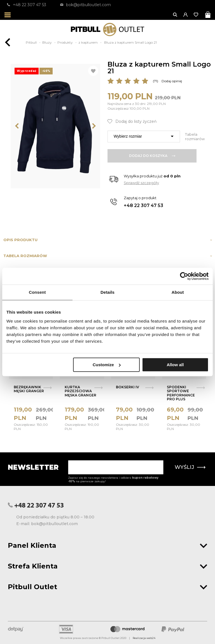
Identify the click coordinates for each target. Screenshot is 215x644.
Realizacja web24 (144, 638)
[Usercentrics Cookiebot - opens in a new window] (184, 276)
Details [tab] (107, 292)
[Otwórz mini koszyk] (208, 15)
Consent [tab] (37, 292)
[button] (186, 15)
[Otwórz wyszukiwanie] (175, 15)
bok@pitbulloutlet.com (86, 5)
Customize (107, 365)
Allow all (175, 365)
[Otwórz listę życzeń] (196, 15)
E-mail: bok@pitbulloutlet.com (47, 524)
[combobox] (144, 137)
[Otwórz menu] (8, 15)
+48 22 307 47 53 (27, 5)
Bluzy (47, 42)
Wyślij (190, 467)
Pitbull (32, 42)
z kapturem (88, 42)
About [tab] (178, 292)
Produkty (66, 42)
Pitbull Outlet (107, 587)
